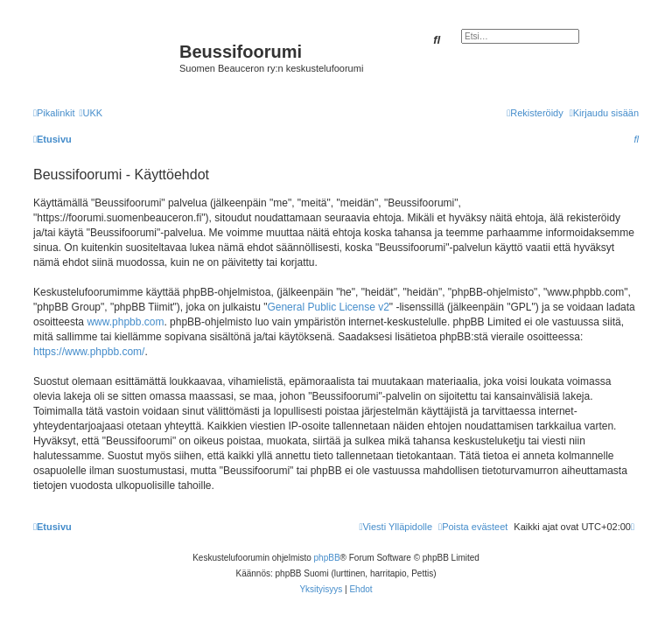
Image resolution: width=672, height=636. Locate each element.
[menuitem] (91, 113)
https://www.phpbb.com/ (89, 352)
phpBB (327, 558)
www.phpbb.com (125, 322)
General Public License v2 (328, 307)
